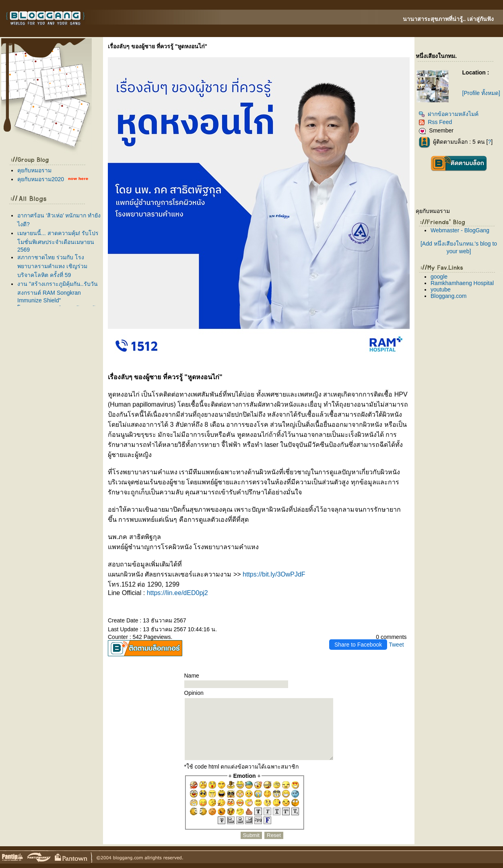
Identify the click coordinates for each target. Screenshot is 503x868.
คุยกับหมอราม (34, 170)
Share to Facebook (358, 645)
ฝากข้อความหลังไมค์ (448, 114)
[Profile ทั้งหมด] (481, 93)
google (439, 277)
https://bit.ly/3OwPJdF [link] (274, 574)
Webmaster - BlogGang (460, 230)
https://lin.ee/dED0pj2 (177, 593)
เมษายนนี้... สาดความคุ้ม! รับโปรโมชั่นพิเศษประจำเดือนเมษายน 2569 (58, 241)
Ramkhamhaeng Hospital (462, 283)
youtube (441, 289)
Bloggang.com (449, 296)
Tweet (396, 645)
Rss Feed (435, 122)
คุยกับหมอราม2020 (41, 179)
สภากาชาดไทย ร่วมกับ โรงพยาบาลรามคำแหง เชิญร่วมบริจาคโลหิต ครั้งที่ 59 (52, 266)
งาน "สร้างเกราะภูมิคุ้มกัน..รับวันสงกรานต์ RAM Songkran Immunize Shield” (58, 292)
